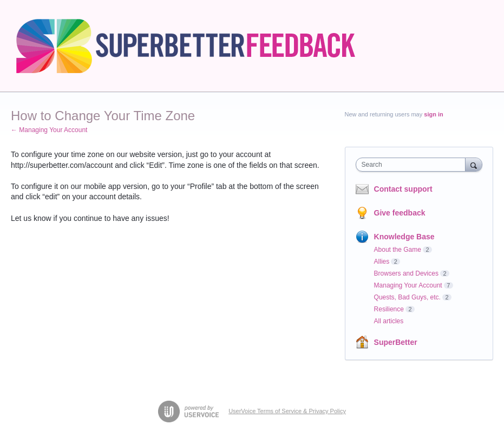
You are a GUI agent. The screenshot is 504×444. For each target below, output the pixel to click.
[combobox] (413, 165)
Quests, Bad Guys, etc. (407, 297)
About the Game (398, 250)
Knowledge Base (404, 237)
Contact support (403, 189)
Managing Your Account (408, 285)
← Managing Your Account (49, 130)
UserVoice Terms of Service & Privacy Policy (287, 411)
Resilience (389, 309)
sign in (433, 114)
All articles (389, 321)
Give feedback (400, 213)
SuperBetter (396, 342)
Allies (382, 262)
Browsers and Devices (406, 273)
